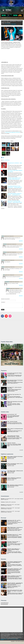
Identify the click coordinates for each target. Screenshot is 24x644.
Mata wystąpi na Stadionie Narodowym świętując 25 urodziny (15, 457)
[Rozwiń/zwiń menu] (22, 11)
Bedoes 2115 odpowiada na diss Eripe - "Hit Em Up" (15, 402)
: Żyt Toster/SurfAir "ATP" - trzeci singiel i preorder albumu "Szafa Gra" (12, 499)
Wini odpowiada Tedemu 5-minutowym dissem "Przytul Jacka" (15, 381)
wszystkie (21, 450)
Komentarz (3, 302)
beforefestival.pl (4, 604)
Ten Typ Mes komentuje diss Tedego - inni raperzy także (15, 373)
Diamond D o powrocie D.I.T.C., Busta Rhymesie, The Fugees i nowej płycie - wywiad (15, 591)
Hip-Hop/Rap (9, 24)
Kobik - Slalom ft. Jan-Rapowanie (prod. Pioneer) (15, 429)
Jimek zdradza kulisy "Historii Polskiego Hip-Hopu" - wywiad (13, 436)
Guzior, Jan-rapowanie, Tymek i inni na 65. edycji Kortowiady (15, 464)
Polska (6, 24)
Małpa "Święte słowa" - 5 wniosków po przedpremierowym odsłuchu (15, 528)
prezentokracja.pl (5, 603)
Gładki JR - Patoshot (11, 443)
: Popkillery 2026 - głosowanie (8, 502)
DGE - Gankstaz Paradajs (12, 422)
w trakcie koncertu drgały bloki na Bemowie (12, 132)
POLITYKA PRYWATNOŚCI (12, 639)
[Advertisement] (12, 222)
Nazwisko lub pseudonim (5, 299)
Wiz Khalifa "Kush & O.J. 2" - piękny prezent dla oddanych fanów (14, 535)
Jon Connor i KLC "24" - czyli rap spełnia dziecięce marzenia (14, 521)
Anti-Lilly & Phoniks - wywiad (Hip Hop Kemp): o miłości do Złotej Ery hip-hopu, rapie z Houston (15, 584)
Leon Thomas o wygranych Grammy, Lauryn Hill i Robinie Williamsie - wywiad (15, 562)
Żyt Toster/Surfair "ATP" (12, 414)
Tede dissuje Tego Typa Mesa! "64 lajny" (14, 395)
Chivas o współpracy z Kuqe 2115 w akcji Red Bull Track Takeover (14, 576)
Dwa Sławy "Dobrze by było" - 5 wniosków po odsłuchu (14, 542)
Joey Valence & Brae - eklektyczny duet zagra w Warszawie (15, 471)
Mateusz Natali (14, 25)
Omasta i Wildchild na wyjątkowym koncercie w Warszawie (14, 478)
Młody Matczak (7, 160)
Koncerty (12, 24)
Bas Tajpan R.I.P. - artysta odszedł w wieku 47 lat (14, 388)
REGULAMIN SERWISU (4, 639)
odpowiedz (21, 241)
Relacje (15, 24)
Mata (4, 160)
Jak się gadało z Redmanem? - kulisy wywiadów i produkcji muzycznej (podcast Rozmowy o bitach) (15, 570)
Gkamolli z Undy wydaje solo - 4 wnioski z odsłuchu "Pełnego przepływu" (14, 550)
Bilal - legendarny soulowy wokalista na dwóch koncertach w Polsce (15, 485)
